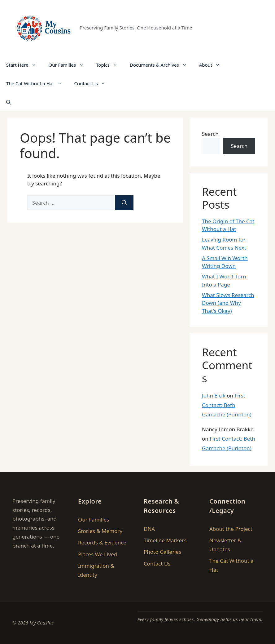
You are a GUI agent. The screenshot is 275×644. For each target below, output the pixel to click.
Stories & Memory (100, 531)
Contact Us (93, 83)
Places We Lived (98, 554)
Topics (110, 65)
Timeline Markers (165, 540)
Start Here (24, 65)
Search (210, 134)
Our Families (69, 65)
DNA (149, 529)
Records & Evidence (102, 542)
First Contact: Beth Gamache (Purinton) (227, 405)
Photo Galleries (162, 552)
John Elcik (214, 395)
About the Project (231, 529)
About (213, 65)
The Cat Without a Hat (37, 83)
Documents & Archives (161, 65)
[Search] (124, 203)
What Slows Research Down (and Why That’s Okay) (228, 303)
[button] (9, 102)
